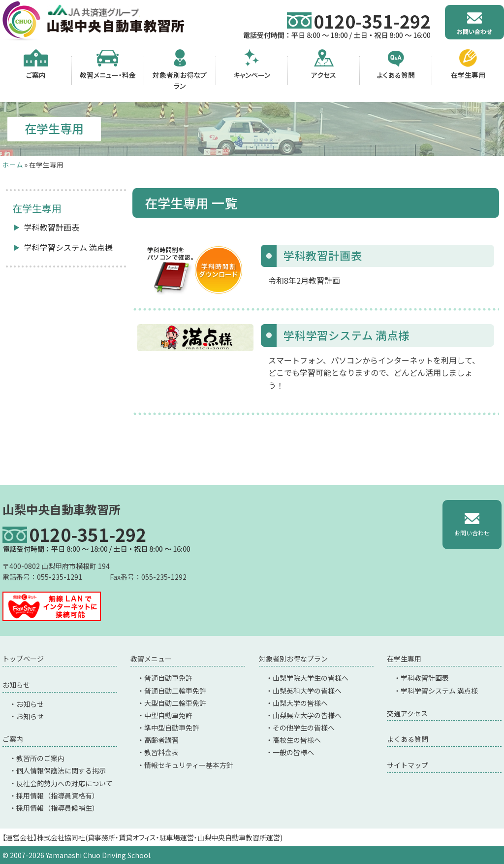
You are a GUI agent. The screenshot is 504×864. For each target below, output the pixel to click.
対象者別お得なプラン (293, 659)
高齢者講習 (161, 740)
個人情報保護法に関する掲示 (61, 770)
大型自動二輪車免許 (175, 703)
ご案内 (13, 739)
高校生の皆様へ (297, 740)
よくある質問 (408, 739)
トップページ (23, 659)
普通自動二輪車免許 (175, 691)
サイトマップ (408, 765)
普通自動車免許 (168, 678)
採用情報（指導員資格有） (58, 796)
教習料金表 (161, 752)
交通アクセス (407, 713)
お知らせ (16, 685)
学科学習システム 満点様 (68, 247)
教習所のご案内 (40, 758)
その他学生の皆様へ (304, 728)
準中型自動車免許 (172, 728)
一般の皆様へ (293, 752)
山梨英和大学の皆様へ (307, 691)
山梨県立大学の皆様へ (307, 715)
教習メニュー (151, 659)
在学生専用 (404, 659)
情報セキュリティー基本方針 (189, 765)
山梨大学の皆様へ (300, 703)
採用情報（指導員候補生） (58, 808)
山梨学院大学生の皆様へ (311, 678)
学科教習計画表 (52, 227)
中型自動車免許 (168, 715)
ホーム (13, 165)
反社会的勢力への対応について (64, 783)
